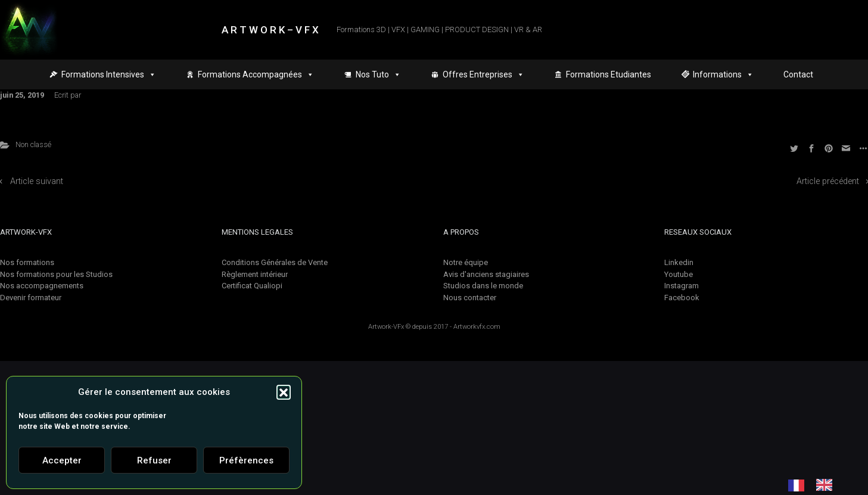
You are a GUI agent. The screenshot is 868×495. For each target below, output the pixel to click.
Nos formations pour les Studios (56, 274)
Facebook (682, 298)
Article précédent (828, 181)
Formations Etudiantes (609, 74)
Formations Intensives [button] (109, 74)
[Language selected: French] (816, 485)
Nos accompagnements (42, 286)
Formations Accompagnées (256, 74)
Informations (723, 74)
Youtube (679, 274)
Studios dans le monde (483, 286)
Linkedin (679, 262)
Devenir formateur (31, 298)
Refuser (154, 460)
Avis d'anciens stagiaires (486, 274)
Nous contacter (470, 298)
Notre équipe (466, 262)
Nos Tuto (378, 74)
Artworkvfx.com (477, 327)
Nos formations (27, 262)
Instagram (682, 286)
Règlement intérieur (255, 274)
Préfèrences (246, 460)
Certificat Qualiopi (252, 286)
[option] (827, 485)
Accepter (62, 460)
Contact (798, 74)
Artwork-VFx (386, 327)
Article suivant (37, 181)
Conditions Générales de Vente (275, 262)
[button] (284, 392)
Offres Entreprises (483, 74)
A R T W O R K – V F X (270, 30)
